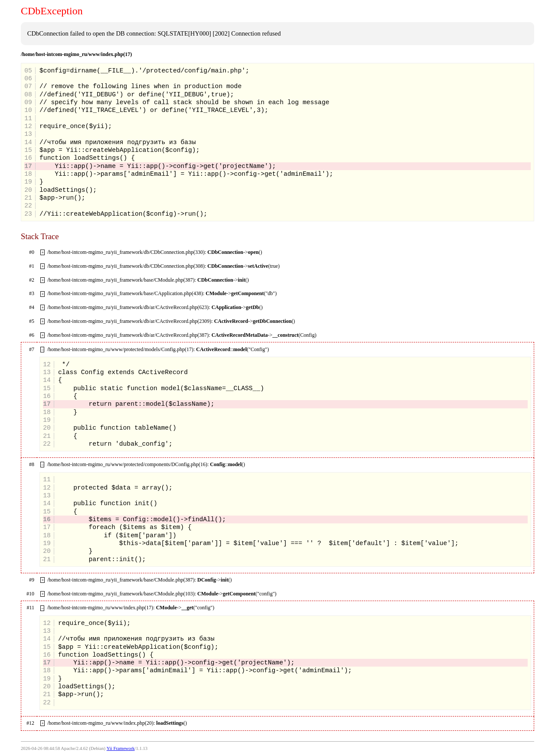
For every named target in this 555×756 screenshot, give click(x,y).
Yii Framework (121, 748)
